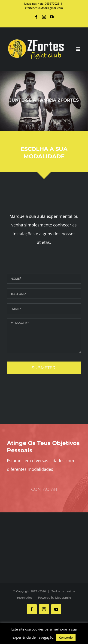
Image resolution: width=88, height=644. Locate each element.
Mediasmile (63, 598)
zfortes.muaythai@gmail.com (44, 8)
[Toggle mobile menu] (79, 49)
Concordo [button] (66, 637)
